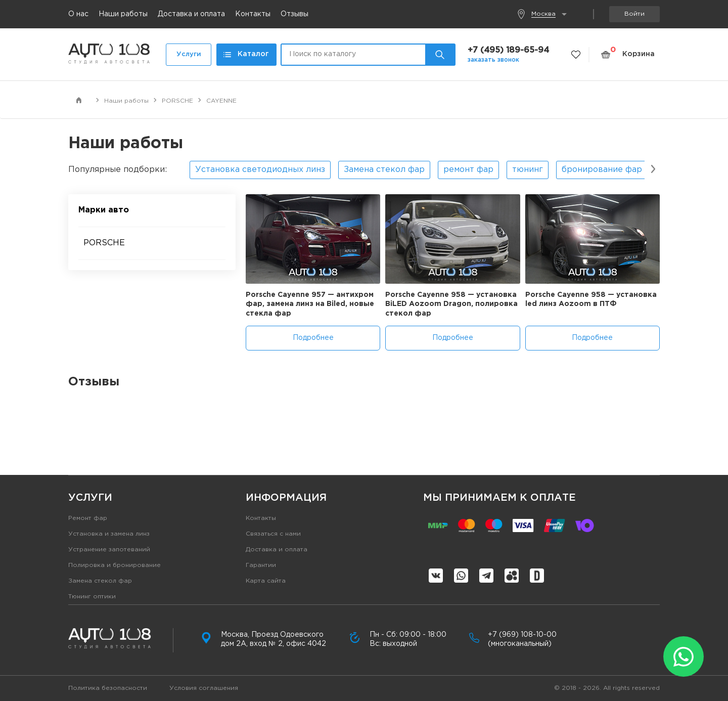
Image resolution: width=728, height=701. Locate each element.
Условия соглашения (204, 688)
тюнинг (528, 170)
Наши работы (123, 14)
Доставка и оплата (191, 14)
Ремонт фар (88, 518)
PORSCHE (104, 243)
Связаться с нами (273, 534)
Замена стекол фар (384, 170)
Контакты (253, 14)
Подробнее (313, 338)
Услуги (189, 54)
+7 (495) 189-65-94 (508, 50)
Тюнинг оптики (92, 597)
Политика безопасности (108, 688)
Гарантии (261, 565)
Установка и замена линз (109, 534)
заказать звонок (493, 60)
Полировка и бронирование (115, 565)
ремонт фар (468, 170)
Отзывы (294, 14)
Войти (634, 14)
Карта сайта (266, 581)
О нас (78, 14)
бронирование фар (602, 170)
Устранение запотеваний (109, 550)
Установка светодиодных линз (260, 170)
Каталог (246, 54)
